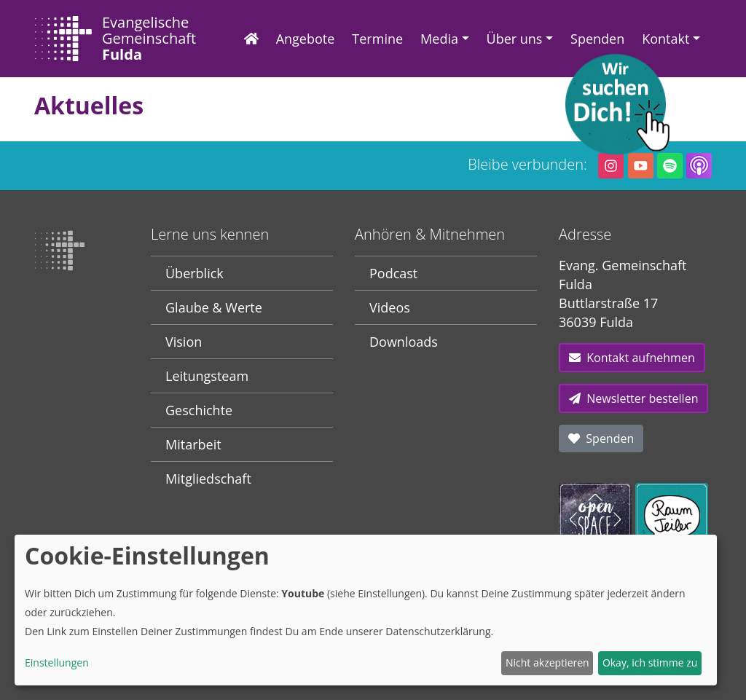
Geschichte (199, 410)
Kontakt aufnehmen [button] (632, 358)
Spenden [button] (601, 439)
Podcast (393, 273)
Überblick (195, 273)
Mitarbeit (193, 444)
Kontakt (665, 39)
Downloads (404, 342)
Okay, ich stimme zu (650, 662)
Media (439, 39)
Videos (390, 307)
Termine (377, 39)
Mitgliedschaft (208, 479)
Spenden (597, 39)
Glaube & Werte (214, 307)
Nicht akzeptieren (547, 662)
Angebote (306, 39)
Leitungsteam (207, 376)
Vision (184, 342)
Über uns (515, 39)
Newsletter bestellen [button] (633, 398)
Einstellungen (57, 662)
